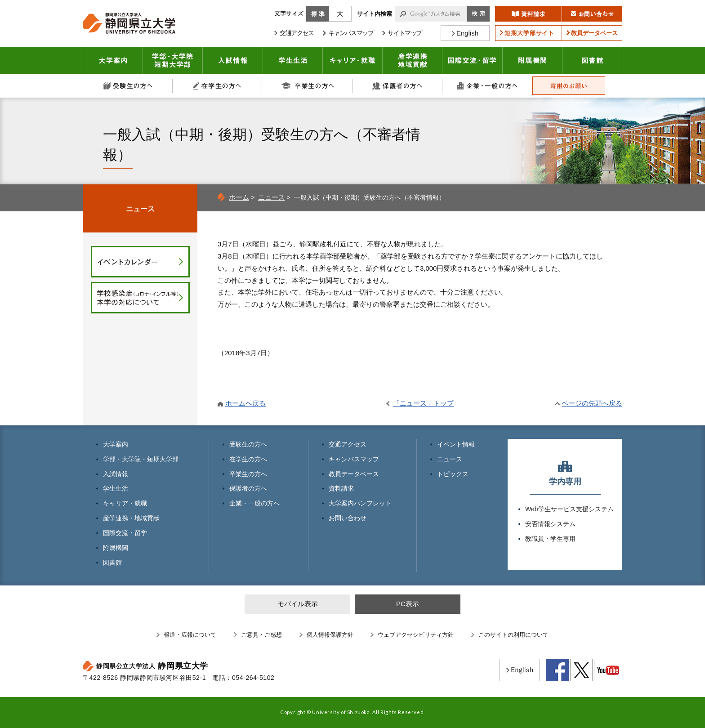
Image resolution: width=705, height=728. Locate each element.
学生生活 (293, 60)
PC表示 (408, 604)
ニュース (272, 197)
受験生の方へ (128, 86)
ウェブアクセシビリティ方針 (416, 635)
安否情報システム (550, 524)
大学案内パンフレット (360, 503)
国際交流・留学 (473, 60)
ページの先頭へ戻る (592, 403)
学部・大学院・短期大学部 (141, 459)
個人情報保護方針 (330, 635)
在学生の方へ (218, 86)
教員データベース (354, 474)
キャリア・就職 (353, 60)
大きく (340, 14)
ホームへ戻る (245, 403)
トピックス (453, 474)
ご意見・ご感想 (261, 635)
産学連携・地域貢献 (413, 60)
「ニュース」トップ (423, 403)
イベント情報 (456, 444)
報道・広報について (190, 635)
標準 (318, 14)
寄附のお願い (569, 86)
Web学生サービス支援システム (569, 509)
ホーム (239, 197)
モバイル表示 (298, 604)
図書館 (592, 60)
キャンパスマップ (354, 459)
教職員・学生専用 (550, 539)
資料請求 (341, 488)
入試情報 (233, 60)
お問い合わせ (348, 518)
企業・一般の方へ (487, 86)
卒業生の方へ (308, 86)
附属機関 (533, 60)
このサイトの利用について (513, 635)
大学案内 (113, 60)
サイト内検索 (375, 14)
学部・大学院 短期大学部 (173, 60)
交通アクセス (348, 444)
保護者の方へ (397, 86)
